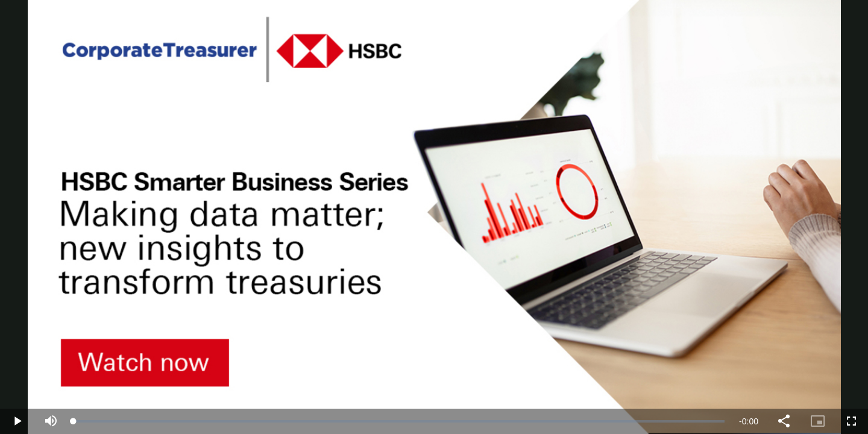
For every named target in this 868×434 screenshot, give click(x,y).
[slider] (399, 421)
